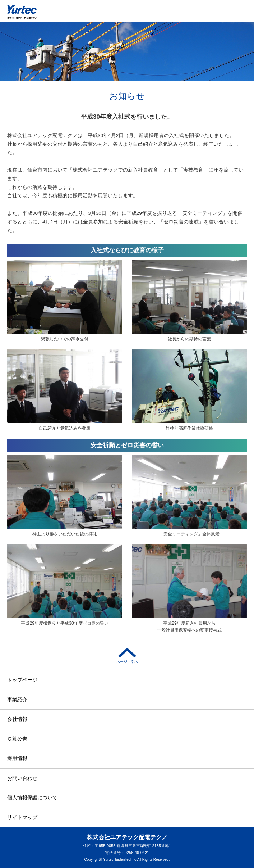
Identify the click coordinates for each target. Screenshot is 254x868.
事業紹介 (17, 700)
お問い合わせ (22, 778)
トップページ (22, 680)
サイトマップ (22, 817)
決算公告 (17, 739)
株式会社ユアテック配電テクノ (22, 12)
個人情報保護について (32, 797)
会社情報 (17, 719)
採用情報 (17, 758)
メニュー (244, 15)
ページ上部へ (127, 656)
